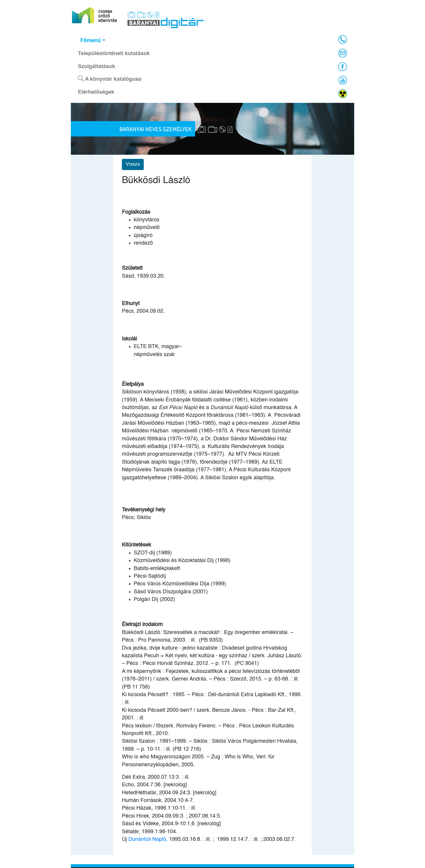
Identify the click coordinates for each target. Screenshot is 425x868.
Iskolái (129, 339)
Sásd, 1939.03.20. (143, 276)
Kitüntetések (137, 545)
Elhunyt (131, 304)
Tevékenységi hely (144, 510)
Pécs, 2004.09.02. (143, 311)
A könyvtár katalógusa (110, 79)
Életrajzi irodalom (142, 625)
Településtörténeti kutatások (114, 54)
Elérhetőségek (96, 92)
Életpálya (133, 384)
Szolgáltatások (97, 67)
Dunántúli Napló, (148, 839)
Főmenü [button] (91, 41)
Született (132, 268)
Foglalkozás (136, 212)
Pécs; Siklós (136, 518)
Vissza (133, 164)
